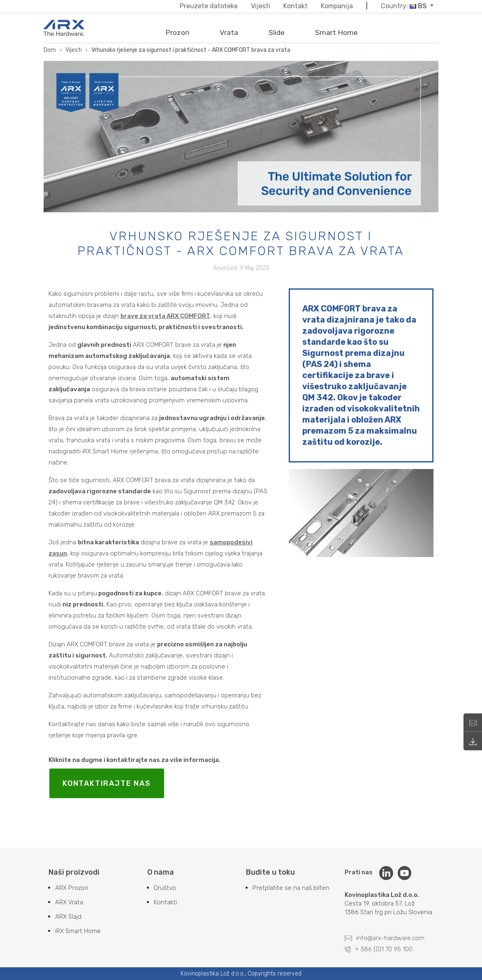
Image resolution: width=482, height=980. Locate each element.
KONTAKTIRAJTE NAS (107, 783)
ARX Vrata (69, 902)
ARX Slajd (68, 917)
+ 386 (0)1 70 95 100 (379, 949)
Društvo (165, 888)
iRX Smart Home (78, 931)
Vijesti (74, 50)
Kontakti (165, 902)
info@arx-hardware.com (385, 938)
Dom (50, 50)
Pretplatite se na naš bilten (291, 888)
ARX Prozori (72, 888)
